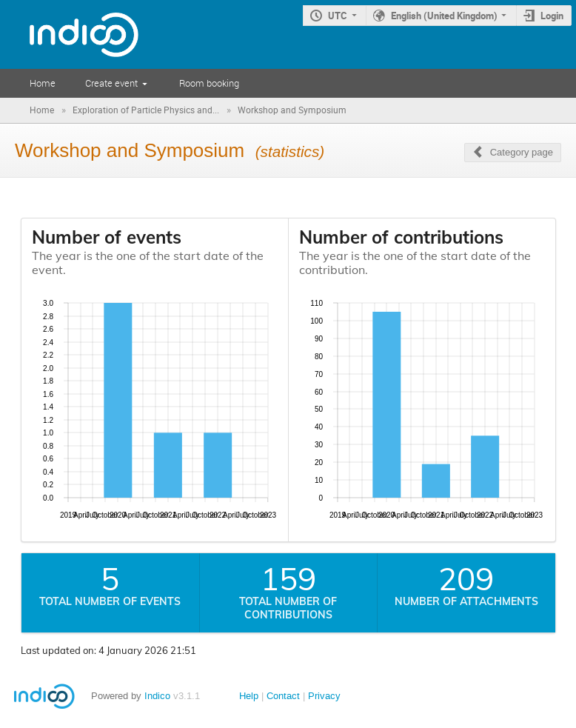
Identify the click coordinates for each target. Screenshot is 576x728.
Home (43, 83)
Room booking (209, 83)
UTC (338, 16)
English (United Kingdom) (444, 16)
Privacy (324, 696)
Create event (111, 83)
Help (249, 696)
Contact (283, 696)
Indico (157, 696)
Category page (522, 152)
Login (552, 16)
